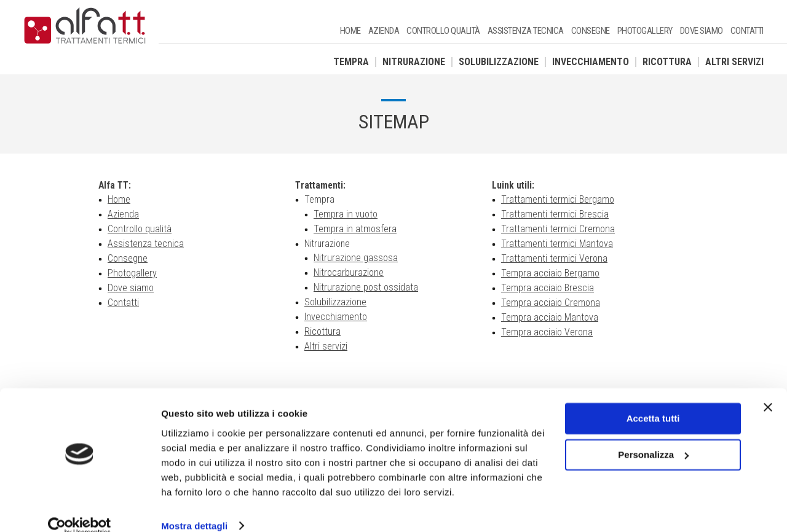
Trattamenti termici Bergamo (558, 200)
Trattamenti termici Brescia (555, 215)
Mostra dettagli (194, 508)
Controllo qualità (443, 31)
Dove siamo (702, 31)
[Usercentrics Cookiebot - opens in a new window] (80, 508)
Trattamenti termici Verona (554, 259)
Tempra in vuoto (346, 215)
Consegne (591, 31)
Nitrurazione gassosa (356, 259)
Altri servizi (734, 62)
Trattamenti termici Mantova (557, 244)
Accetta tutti (653, 401)
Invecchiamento (591, 62)
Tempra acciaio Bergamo (550, 274)
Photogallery (645, 31)
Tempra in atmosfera (355, 229)
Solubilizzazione (499, 62)
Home (350, 31)
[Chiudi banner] (768, 389)
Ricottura (667, 62)
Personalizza (653, 436)
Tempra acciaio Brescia (548, 288)
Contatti (747, 31)
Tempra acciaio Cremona (551, 303)
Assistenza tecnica (526, 31)
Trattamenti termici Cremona (558, 229)
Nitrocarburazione (349, 274)
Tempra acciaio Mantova (550, 318)
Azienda (384, 31)
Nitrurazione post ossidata (366, 288)
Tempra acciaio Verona (547, 333)
